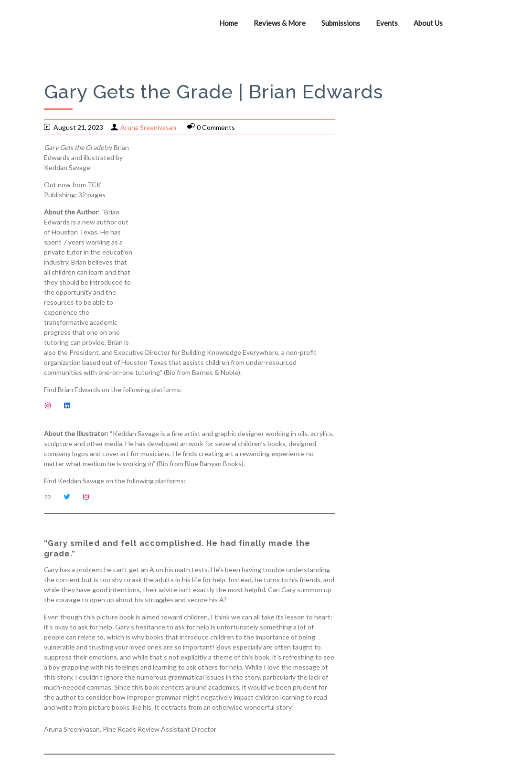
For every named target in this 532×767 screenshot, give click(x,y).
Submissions (341, 23)
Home (229, 23)
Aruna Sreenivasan (148, 127)
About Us (428, 23)
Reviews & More (280, 23)
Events (387, 23)
